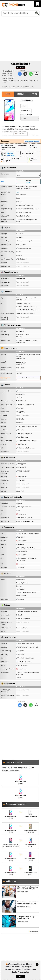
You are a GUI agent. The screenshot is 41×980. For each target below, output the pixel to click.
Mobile (11, 881)
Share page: (36, 74)
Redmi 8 (28, 182)
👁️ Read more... (20, 134)
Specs (8, 94)
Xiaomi (18, 198)
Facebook (20, 74)
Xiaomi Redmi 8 (20, 780)
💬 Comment (26, 111)
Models (20, 94)
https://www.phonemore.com (14, 5)
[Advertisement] (20, 38)
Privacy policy (23, 972)
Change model (26, 115)
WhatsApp (31, 74)
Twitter (25, 74)
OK (20, 976)
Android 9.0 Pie (21, 278)
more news (34, 932)
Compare (33, 94)
